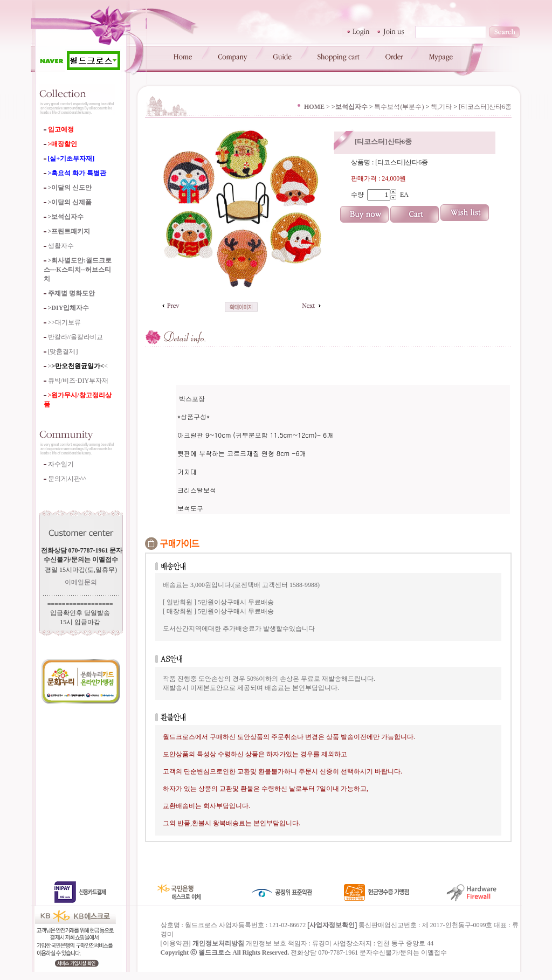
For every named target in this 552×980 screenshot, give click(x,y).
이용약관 (176, 951)
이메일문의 (81, 582)
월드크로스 (215, 961)
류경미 (322, 951)
